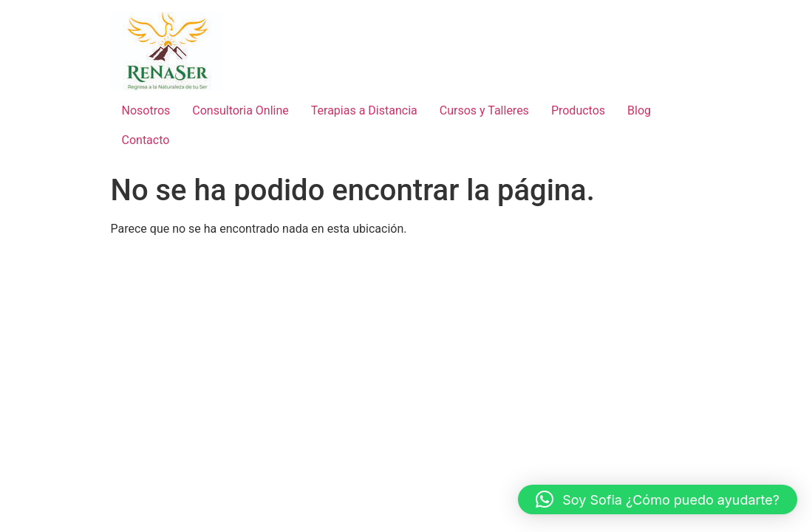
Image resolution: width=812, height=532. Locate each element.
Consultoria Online (240, 110)
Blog (639, 110)
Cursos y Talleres (484, 110)
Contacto (146, 140)
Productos (578, 110)
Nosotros (146, 110)
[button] (658, 499)
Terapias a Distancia (364, 110)
